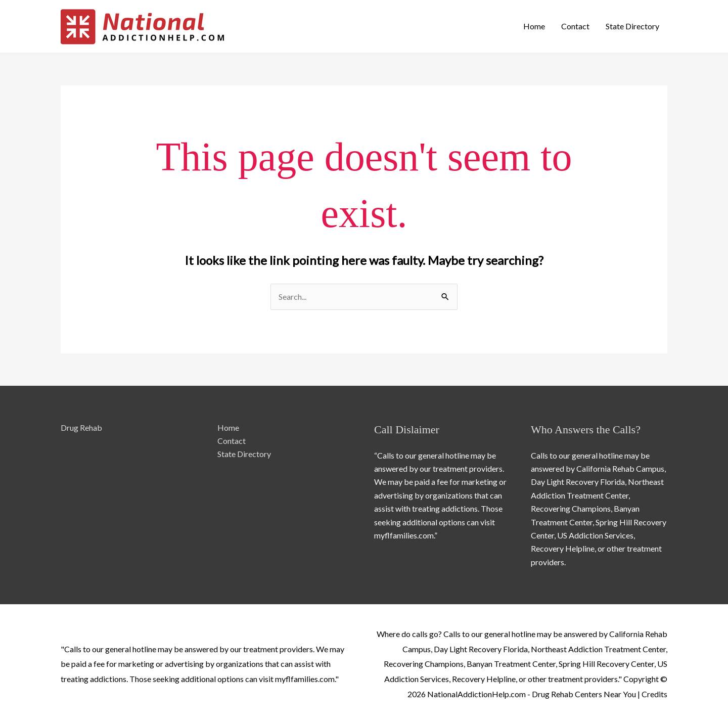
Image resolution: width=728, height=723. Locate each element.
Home (534, 26)
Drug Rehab (81, 427)
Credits (654, 694)
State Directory (632, 26)
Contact (575, 26)
